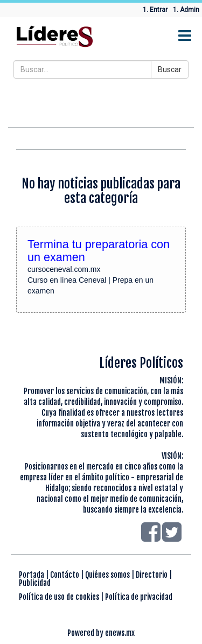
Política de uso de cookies (59, 597)
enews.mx (120, 633)
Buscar (170, 69)
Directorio (152, 575)
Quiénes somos (107, 575)
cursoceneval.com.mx (64, 269)
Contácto (65, 575)
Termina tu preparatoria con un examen (99, 251)
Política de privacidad (139, 597)
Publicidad (35, 583)
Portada (32, 575)
